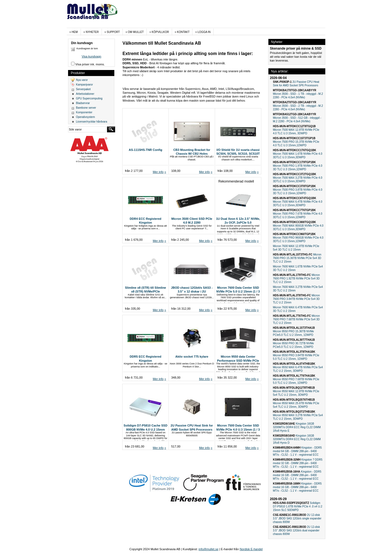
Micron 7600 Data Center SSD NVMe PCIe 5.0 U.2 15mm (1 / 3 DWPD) (238, 292)
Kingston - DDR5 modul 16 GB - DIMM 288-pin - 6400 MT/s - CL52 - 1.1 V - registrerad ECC (297, 475)
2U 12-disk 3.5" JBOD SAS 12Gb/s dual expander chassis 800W (297, 530)
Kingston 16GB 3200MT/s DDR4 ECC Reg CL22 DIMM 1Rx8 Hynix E (297, 427)
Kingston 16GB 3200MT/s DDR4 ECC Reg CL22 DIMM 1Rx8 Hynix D (297, 439)
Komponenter (84, 112)
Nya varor (82, 80)
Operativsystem (85, 117)
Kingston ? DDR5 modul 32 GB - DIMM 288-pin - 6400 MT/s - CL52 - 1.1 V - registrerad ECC (298, 463)
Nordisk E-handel (251, 549)
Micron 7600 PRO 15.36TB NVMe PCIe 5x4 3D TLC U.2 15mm (297, 258)
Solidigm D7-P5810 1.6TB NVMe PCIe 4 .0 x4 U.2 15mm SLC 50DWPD (298, 506)
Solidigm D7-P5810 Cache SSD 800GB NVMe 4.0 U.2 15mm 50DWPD (146, 429)
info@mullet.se (208, 549)
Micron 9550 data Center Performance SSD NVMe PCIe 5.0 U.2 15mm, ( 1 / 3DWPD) (238, 360)
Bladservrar (83, 103)
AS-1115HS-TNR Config (146, 150)
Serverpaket (83, 89)
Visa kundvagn (91, 56)
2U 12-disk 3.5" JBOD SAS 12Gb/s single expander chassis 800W (297, 518)
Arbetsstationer (85, 94)
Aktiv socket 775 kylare (192, 357)
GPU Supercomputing (89, 98)
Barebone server (86, 108)
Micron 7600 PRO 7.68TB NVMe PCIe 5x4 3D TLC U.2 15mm (296, 319)
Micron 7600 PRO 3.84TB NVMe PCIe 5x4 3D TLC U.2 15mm (296, 299)
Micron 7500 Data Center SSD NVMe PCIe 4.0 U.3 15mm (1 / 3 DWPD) (238, 429)
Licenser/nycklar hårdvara (92, 122)
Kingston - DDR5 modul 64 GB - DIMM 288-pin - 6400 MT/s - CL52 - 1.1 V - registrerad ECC (298, 451)
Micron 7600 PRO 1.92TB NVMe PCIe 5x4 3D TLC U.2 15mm (296, 279)
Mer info (158, 172)
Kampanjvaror (84, 85)
